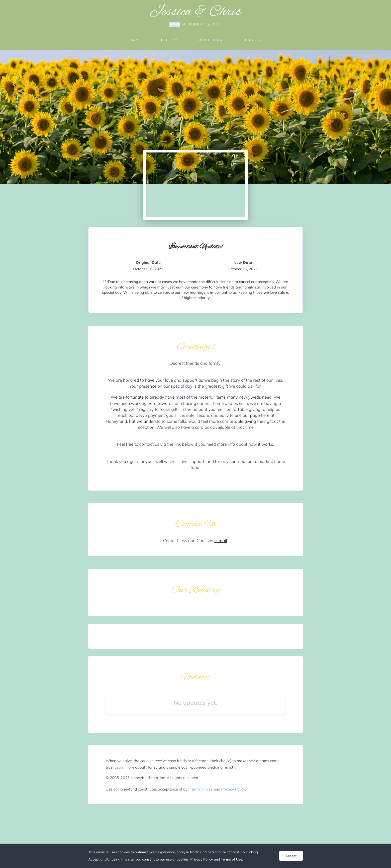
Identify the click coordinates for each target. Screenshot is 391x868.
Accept (291, 856)
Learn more (124, 767)
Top (135, 40)
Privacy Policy (233, 789)
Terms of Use (201, 789)
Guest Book (210, 40)
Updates (251, 40)
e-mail (221, 541)
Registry (168, 40)
